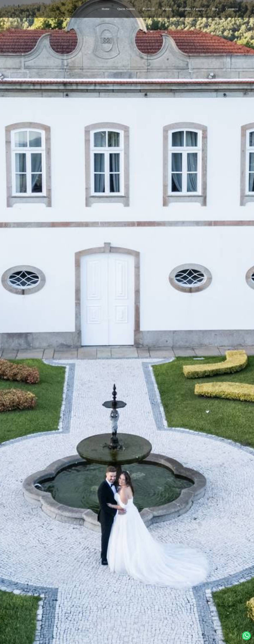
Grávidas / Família (192, 9)
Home (106, 9)
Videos (167, 9)
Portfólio (149, 9)
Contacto (232, 9)
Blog (215, 9)
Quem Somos (126, 9)
